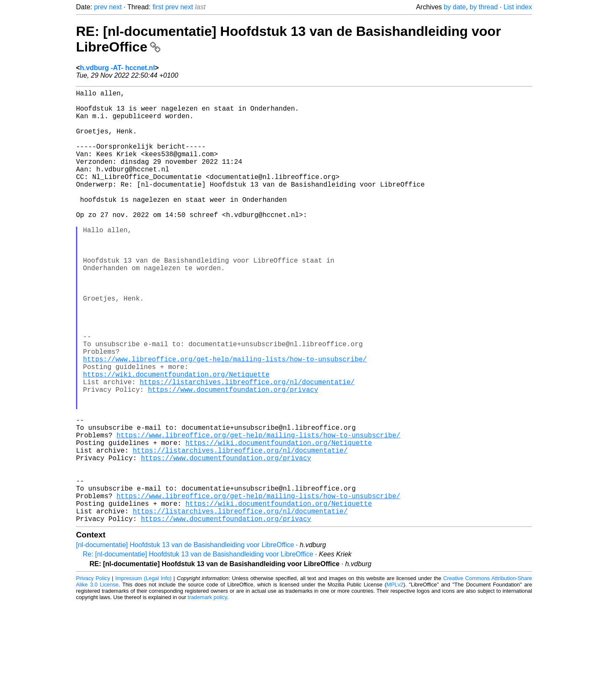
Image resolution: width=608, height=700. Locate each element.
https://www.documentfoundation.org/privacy (233, 457)
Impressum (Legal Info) (143, 674)
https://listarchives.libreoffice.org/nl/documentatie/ (247, 448)
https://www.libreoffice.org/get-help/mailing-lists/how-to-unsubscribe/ (225, 420)
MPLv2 (395, 681)
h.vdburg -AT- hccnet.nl (117, 68)
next (115, 7)
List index (518, 7)
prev (101, 7)
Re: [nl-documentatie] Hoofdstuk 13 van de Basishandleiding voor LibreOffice (198, 650)
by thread (484, 7)
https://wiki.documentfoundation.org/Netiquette (176, 438)
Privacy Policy (93, 674)
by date (455, 7)
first (158, 7)
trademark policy (208, 693)
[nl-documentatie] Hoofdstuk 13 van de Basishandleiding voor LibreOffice (185, 641)
